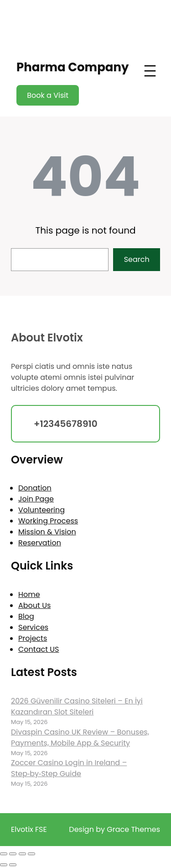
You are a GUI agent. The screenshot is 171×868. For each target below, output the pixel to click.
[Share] (22, 854)
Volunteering (41, 510)
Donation (35, 488)
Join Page (36, 499)
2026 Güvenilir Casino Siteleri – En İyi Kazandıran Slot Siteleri (77, 706)
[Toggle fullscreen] (13, 854)
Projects (33, 638)
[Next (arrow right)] (13, 865)
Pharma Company (73, 67)
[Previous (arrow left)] (4, 865)
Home (29, 594)
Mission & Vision (47, 532)
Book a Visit (48, 95)
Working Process (48, 521)
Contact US (39, 649)
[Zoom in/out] (4, 854)
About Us (34, 605)
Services (33, 627)
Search (137, 259)
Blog (26, 616)
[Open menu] (150, 71)
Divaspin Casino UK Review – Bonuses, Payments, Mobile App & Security (80, 738)
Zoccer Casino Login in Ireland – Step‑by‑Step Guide (69, 768)
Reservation (40, 543)
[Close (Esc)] (31, 854)
